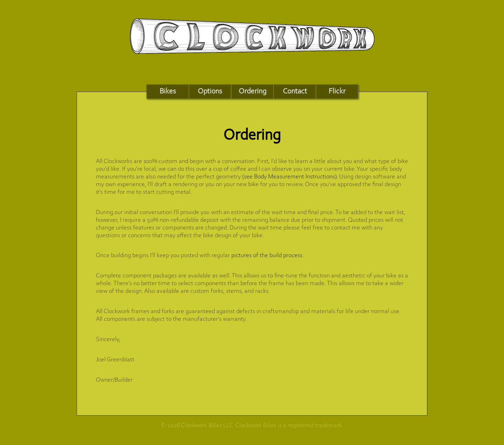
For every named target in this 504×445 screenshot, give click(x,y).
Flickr (337, 91)
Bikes (168, 91)
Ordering (253, 91)
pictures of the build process (267, 256)
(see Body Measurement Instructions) (289, 177)
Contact (295, 91)
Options (210, 91)
